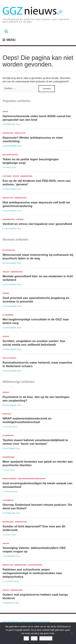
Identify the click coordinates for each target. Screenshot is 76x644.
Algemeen (8, 315)
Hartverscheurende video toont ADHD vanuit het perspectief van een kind (37, 118)
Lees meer (46, 638)
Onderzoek (26, 176)
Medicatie (20, 133)
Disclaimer (45, 622)
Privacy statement (31, 622)
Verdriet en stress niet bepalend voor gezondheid (37, 224)
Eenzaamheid (10, 479)
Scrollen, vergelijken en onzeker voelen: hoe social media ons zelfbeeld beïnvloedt (34, 343)
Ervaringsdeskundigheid (32, 479)
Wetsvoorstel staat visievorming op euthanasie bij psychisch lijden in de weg (38, 257)
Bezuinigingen (10, 155)
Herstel (7, 414)
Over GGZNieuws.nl (12, 622)
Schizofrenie (35, 565)
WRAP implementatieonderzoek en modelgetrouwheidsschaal (27, 420)
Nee (34, 638)
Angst (6, 590)
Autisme (7, 176)
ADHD (5, 112)
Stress (20, 219)
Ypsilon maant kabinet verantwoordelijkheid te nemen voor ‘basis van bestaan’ (35, 442)
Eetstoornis (9, 358)
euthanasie (9, 250)
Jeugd (16, 176)
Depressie (8, 133)
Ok (26, 638)
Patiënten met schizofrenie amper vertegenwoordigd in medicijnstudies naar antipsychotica (32, 573)
